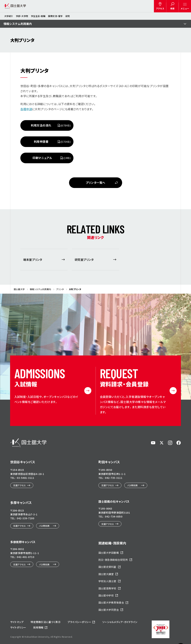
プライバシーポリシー (79, 622)
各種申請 (26, 109)
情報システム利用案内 (18, 24)
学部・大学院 (22, 16)
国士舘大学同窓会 (109, 610)
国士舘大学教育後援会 (111, 602)
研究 (68, 16)
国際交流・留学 (55, 16)
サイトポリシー (18, 627)
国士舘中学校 (106, 595)
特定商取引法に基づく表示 (46, 622)
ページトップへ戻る (181, 624)
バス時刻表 (133, 485)
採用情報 (38, 627)
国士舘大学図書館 (109, 553)
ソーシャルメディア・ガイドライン (120, 622)
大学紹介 (9, 16)
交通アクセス (20, 485)
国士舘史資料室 (107, 567)
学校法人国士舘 (107, 581)
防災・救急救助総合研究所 (113, 560)
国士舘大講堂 (106, 574)
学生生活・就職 (38, 16)
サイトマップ (17, 622)
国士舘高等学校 (107, 588)
